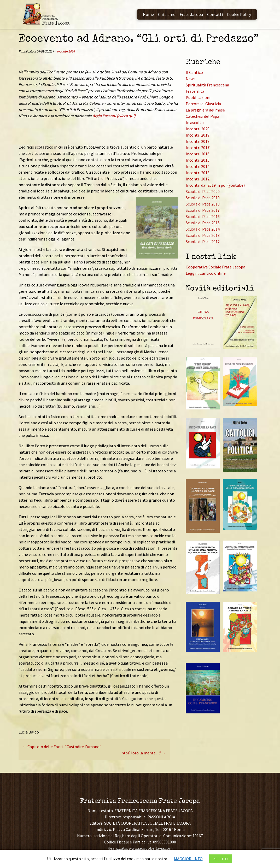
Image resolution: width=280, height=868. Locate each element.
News (191, 79)
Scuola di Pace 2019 (203, 198)
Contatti (215, 14)
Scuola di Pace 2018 (203, 204)
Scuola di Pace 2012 (203, 242)
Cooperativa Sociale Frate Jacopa (215, 267)
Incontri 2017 (198, 148)
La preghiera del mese (205, 110)
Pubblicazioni (198, 97)
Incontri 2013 (198, 173)
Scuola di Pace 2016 (203, 216)
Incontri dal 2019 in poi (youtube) (215, 185)
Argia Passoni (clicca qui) (114, 116)
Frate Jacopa (191, 14)
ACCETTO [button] (221, 859)
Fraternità (195, 91)
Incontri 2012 (198, 179)
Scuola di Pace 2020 (203, 191)
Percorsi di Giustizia (203, 104)
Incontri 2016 (198, 154)
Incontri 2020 (198, 129)
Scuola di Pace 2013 (203, 235)
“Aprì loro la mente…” (144, 753)
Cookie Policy (239, 14)
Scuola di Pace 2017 (203, 210)
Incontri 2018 (198, 141)
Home (148, 14)
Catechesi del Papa (202, 116)
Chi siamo (167, 14)
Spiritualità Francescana (207, 85)
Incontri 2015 (198, 160)
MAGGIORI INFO (188, 859)
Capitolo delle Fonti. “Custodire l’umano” (62, 747)
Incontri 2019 (198, 135)
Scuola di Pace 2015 (203, 223)
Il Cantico (194, 72)
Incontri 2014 (66, 51)
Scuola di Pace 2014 (203, 229)
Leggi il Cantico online (206, 273)
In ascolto (195, 122)
